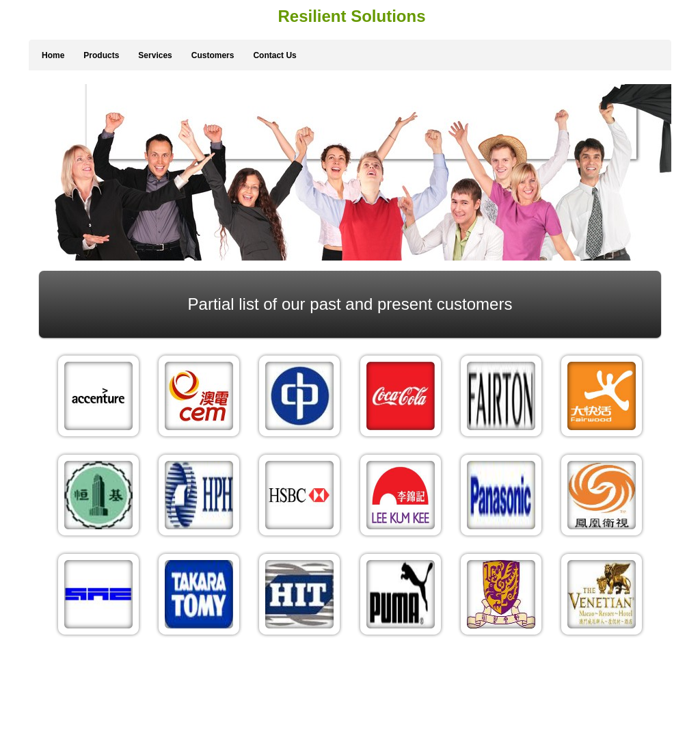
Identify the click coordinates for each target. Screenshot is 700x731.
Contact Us (274, 55)
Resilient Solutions (351, 16)
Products (101, 55)
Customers (213, 55)
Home (53, 55)
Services (155, 55)
